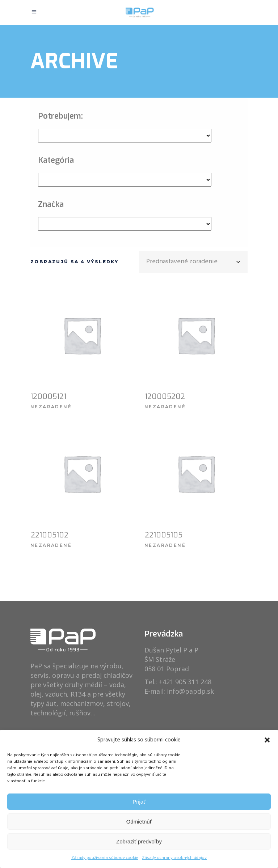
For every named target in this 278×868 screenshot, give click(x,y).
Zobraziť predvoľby (139, 841)
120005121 (48, 397)
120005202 (165, 397)
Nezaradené (51, 407)
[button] (267, 740)
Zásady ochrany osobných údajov (174, 858)
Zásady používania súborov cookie (105, 858)
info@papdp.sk (190, 691)
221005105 (164, 535)
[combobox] (193, 262)
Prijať (139, 802)
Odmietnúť (139, 822)
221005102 (50, 535)
